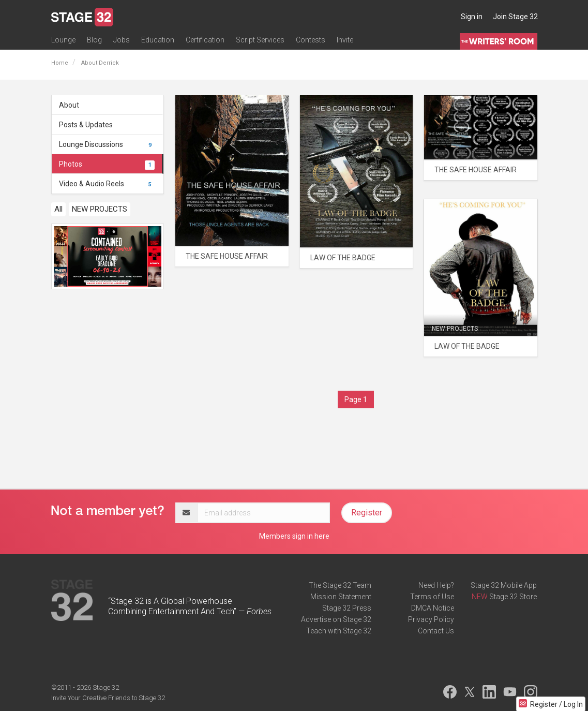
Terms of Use (432, 597)
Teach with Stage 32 (339, 631)
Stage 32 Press (347, 608)
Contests (311, 40)
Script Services (260, 40)
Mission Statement (341, 597)
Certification (205, 40)
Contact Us (436, 631)
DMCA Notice (433, 608)
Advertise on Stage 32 (336, 619)
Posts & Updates (86, 125)
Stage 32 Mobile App (504, 585)
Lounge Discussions (107, 144)
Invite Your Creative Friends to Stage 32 (108, 698)
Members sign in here (294, 536)
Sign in (472, 17)
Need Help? (436, 585)
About (69, 105)
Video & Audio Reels (107, 184)
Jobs (122, 40)
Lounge (63, 40)
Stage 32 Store (513, 597)
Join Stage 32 (515, 17)
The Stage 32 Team (340, 585)
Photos (107, 164)
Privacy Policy (431, 619)
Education (158, 40)
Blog (94, 40)
